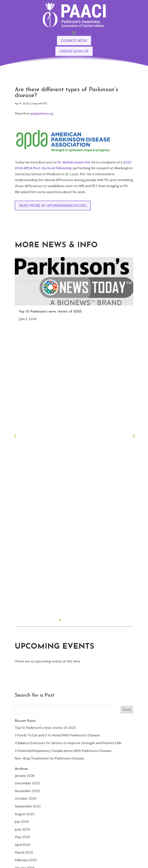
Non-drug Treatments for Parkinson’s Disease (50, 474)
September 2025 (28, 522)
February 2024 (26, 667)
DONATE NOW (74, 41)
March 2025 (24, 568)
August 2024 (25, 621)
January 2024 (25, 675)
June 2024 (22, 637)
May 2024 (22, 645)
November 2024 (27, 598)
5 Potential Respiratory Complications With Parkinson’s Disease (63, 466)
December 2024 (27, 591)
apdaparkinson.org (42, 114)
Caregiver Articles (28, 700)
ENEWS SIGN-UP (74, 51)
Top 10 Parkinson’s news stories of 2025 (50, 312)
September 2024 (28, 614)
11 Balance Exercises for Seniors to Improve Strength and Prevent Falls (68, 458)
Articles (21, 693)
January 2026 (25, 491)
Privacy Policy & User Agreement (121, 864)
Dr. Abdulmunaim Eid (74, 162)
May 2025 (22, 552)
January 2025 (25, 583)
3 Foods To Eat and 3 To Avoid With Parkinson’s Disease (57, 450)
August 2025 (25, 529)
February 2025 (26, 575)
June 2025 (22, 545)
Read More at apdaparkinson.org (53, 206)
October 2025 (26, 514)
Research (22, 723)
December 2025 (27, 498)
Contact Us (74, 814)
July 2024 (22, 629)
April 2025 (23, 560)
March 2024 (24, 660)
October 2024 (26, 606)
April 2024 (23, 652)
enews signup (74, 829)
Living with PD (39, 103)
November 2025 (27, 506)
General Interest (27, 708)
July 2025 (22, 537)
